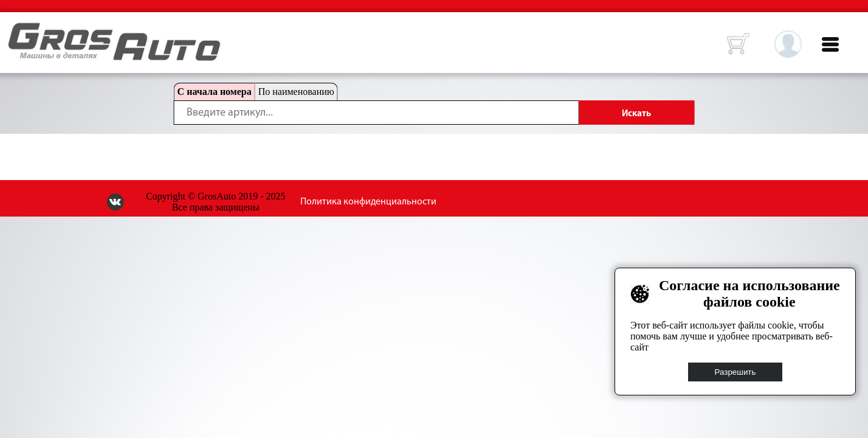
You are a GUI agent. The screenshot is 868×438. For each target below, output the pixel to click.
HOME (18, 30)
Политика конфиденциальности (368, 202)
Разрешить (735, 372)
